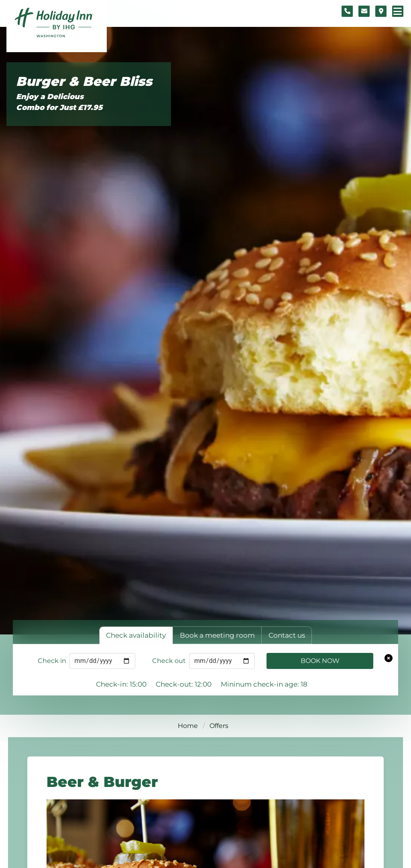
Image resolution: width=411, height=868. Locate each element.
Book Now (320, 661)
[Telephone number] (347, 11)
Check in (52, 661)
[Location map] (381, 11)
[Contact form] (364, 11)
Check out (169, 661)
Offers (219, 726)
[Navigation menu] (398, 11)
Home (188, 726)
